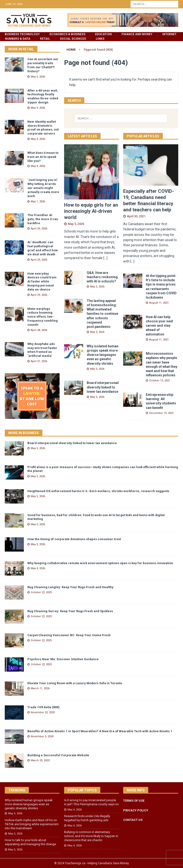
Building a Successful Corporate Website (58, 755)
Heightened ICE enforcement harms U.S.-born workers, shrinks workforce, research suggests (98, 491)
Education (103, 34)
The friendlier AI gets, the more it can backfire (43, 219)
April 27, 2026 (39, 361)
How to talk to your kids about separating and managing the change (30, 842)
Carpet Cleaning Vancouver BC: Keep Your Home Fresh (69, 635)
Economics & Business (67, 34)
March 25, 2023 (40, 760)
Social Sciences (73, 39)
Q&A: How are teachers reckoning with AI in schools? (102, 277)
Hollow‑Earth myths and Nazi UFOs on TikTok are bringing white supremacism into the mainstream (32, 824)
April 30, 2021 (136, 216)
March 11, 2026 (40, 688)
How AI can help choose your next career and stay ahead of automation (159, 326)
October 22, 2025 (41, 592)
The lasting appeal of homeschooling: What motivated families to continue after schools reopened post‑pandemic (102, 314)
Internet (169, 34)
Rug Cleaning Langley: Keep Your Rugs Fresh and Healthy (70, 587)
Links (100, 39)
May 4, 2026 (38, 108)
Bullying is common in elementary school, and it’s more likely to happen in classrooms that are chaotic (91, 836)
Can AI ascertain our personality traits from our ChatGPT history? (43, 65)
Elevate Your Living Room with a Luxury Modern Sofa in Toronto (75, 683)
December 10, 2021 (161, 413)
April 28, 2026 (39, 330)
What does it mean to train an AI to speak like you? (43, 157)
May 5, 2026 (76, 224)
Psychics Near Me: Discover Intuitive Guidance (63, 659)
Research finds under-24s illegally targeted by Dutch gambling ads (87, 818)
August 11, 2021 (159, 303)
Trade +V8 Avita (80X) (43, 707)
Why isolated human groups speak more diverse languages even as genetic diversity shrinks (103, 355)
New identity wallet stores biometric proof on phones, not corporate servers (43, 128)
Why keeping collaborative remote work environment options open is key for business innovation (100, 563)
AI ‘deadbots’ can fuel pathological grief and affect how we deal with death (43, 248)
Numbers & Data (18, 39)
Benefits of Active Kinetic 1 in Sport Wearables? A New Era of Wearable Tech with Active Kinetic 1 (100, 731)
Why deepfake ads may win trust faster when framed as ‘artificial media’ (42, 350)
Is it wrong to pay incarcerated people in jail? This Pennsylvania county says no (91, 802)
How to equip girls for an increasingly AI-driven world (91, 211)
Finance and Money (137, 34)
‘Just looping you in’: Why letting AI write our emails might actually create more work (43, 188)
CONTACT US (133, 820)
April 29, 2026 (39, 229)
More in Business (24, 433)
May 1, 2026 (38, 201)
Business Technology (22, 34)
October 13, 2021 (160, 381)
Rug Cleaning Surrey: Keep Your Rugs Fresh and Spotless (70, 611)
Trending (17, 790)
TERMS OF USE (134, 801)
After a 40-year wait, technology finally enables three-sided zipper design (43, 97)
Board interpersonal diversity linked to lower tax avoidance (103, 387)
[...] (105, 258)
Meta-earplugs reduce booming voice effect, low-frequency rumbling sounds (43, 317)
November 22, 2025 (43, 712)
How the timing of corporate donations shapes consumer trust (74, 539)
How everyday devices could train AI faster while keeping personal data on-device (42, 282)
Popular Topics (82, 790)
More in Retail (21, 49)
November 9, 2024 (42, 736)
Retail (45, 39)
